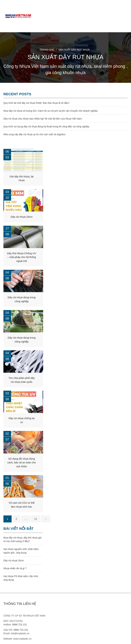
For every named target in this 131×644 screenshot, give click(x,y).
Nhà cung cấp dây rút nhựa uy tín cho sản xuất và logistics (34, 134)
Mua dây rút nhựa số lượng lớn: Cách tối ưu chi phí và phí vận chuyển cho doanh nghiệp (50, 111)
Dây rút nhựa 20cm (21, 217)
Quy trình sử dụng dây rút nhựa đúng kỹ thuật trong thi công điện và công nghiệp (46, 127)
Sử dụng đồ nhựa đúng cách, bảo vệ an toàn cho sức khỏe (22, 463)
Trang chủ (47, 50)
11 (36, 519)
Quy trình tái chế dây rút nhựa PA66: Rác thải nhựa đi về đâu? (36, 103)
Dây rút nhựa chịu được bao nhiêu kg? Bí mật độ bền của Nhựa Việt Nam (43, 119)
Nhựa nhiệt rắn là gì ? (15, 568)
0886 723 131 (19, 625)
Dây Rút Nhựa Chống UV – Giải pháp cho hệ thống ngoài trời (22, 257)
